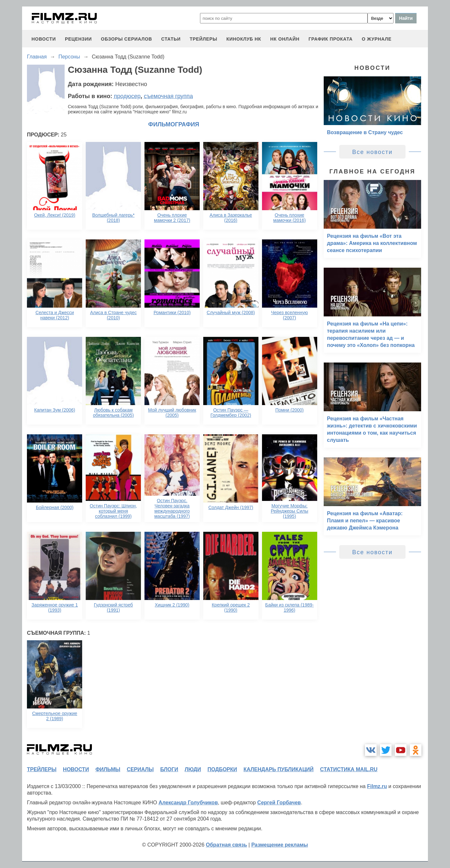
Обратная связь (226, 845)
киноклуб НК (244, 39)
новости (44, 39)
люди (193, 769)
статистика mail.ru (349, 769)
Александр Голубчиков (188, 803)
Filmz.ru (377, 786)
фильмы (108, 769)
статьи (171, 39)
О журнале (377, 39)
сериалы (140, 769)
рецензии (78, 39)
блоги (169, 769)
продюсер (127, 96)
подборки (222, 769)
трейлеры (203, 39)
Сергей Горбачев (279, 803)
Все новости (373, 152)
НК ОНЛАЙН (285, 39)
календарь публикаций (279, 769)
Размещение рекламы (280, 845)
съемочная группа (168, 96)
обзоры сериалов (127, 39)
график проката (331, 39)
